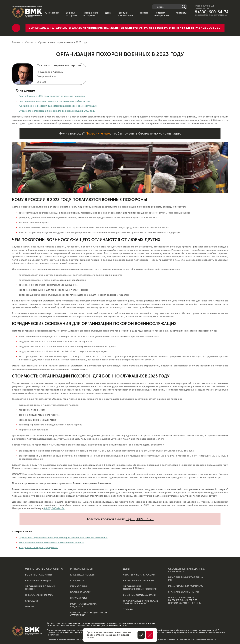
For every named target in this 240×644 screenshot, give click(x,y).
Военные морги (81, 592)
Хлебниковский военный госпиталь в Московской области (51, 543)
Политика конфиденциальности (62, 639)
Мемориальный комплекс (185, 586)
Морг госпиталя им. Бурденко (83, 605)
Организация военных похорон (40, 588)
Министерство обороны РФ (44, 569)
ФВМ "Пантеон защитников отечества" (89, 614)
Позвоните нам (98, 133)
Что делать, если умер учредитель (38, 548)
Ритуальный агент (82, 569)
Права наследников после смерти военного (141, 602)
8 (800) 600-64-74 (212, 12)
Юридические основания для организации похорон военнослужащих (58, 106)
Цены (108, 13)
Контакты (181, 13)
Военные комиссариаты (139, 595)
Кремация (31, 601)
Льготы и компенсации (125, 14)
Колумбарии (78, 598)
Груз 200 (30, 607)
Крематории (78, 587)
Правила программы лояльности (162, 639)
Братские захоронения (183, 592)
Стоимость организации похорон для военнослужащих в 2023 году (57, 111)
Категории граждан (38, 581)
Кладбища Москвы (83, 575)
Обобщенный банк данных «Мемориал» (186, 570)
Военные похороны (71, 14)
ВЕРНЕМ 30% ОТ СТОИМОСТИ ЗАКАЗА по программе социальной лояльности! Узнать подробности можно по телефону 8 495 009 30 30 (125, 28)
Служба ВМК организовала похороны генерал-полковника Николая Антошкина (63, 538)
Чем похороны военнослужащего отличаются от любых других (54, 101)
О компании (52, 13)
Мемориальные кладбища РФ (185, 579)
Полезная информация (162, 14)
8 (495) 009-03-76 (139, 519)
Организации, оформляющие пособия (140, 588)
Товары (144, 13)
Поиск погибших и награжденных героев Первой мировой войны (185, 600)
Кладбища (77, 581)
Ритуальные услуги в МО (139, 581)
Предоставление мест (40, 595)
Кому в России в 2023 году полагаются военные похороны (52, 96)
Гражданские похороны (91, 14)
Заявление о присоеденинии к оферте (197, 639)
